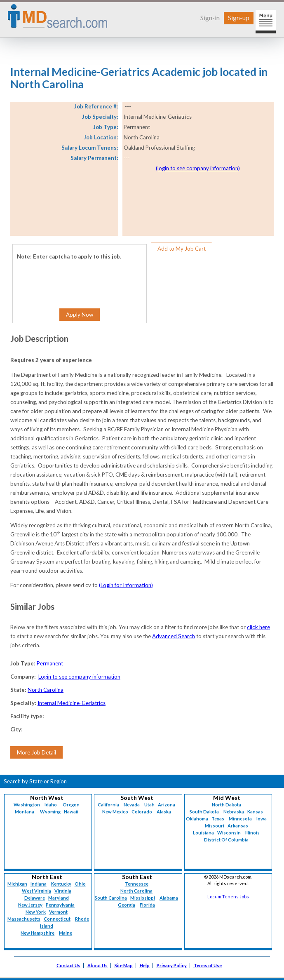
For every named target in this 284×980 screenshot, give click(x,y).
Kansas (255, 812)
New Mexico (115, 812)
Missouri (215, 826)
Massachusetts (24, 919)
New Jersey (30, 905)
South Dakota (204, 812)
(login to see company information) (198, 168)
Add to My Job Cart (182, 249)
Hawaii (71, 812)
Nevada (132, 805)
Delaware (35, 898)
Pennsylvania (60, 905)
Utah (149, 805)
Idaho (51, 805)
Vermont (58, 912)
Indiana (39, 884)
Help (145, 965)
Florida (147, 905)
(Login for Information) (126, 585)
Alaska (164, 812)
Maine (66, 933)
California (108, 805)
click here (258, 627)
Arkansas (238, 826)
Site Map (124, 965)
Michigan (17, 884)
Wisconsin (229, 833)
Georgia (127, 905)
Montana (25, 812)
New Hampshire (38, 933)
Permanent (50, 663)
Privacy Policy (172, 965)
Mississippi (143, 898)
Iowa (262, 819)
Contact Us (68, 965)
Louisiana (203, 833)
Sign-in (210, 18)
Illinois (252, 833)
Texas (218, 819)
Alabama (169, 898)
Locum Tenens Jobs (228, 897)
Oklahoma (197, 819)
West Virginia (36, 891)
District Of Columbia (226, 840)
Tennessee (137, 884)
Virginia (63, 891)
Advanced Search (174, 636)
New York (36, 912)
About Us (97, 965)
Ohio (80, 884)
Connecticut (57, 919)
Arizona (167, 805)
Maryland (59, 898)
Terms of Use (208, 965)
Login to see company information (79, 677)
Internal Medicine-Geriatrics (72, 703)
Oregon (71, 805)
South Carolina (111, 898)
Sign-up (239, 18)
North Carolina (46, 690)
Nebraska (234, 812)
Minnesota (240, 819)
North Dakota (226, 805)
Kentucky (61, 884)
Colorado (142, 812)
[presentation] (67, 278)
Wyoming (50, 812)
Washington (27, 805)
